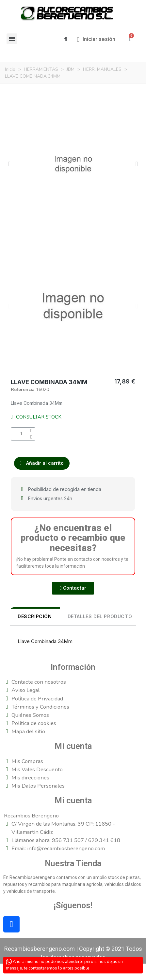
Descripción (35, 616)
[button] (66, 39)
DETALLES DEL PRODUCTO (100, 616)
